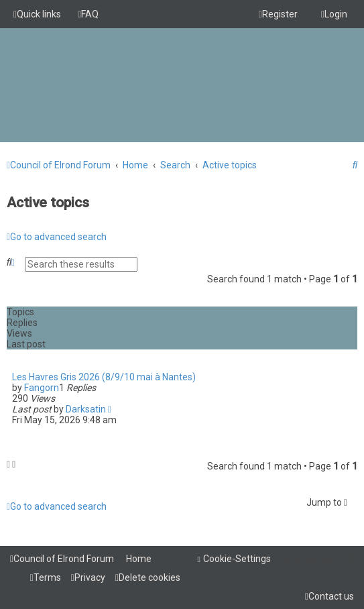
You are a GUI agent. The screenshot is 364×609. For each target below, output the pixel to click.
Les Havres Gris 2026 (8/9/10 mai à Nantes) (104, 377)
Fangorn (42, 388)
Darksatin (86, 409)
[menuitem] (88, 14)
